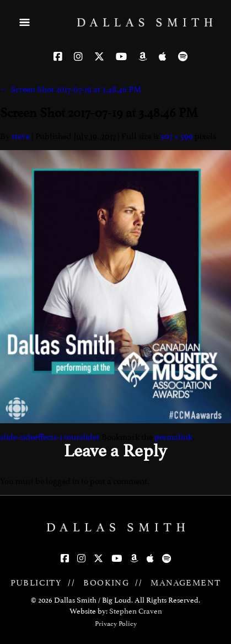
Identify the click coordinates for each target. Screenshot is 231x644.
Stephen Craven (136, 611)
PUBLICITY (36, 583)
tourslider (82, 437)
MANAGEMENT (186, 583)
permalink (173, 437)
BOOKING (106, 583)
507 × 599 (177, 136)
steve (21, 136)
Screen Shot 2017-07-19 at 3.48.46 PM (71, 89)
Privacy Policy (116, 624)
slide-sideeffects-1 (31, 437)
